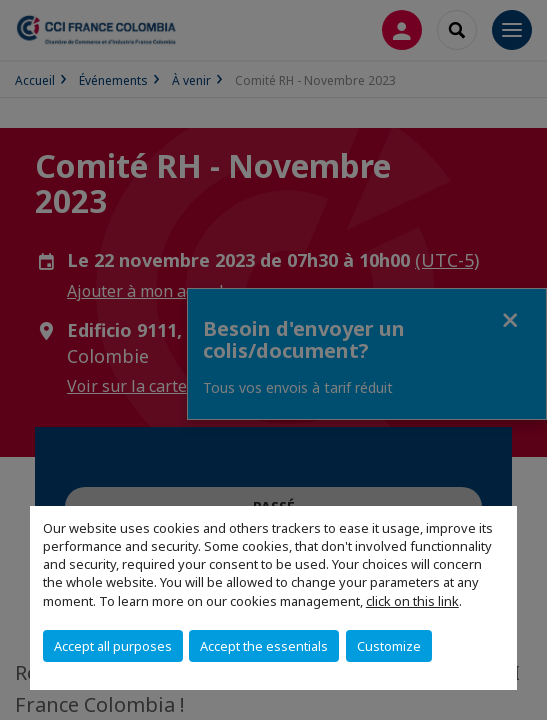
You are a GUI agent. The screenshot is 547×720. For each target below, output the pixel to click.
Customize (389, 646)
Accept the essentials (264, 646)
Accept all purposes (113, 646)
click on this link (412, 601)
